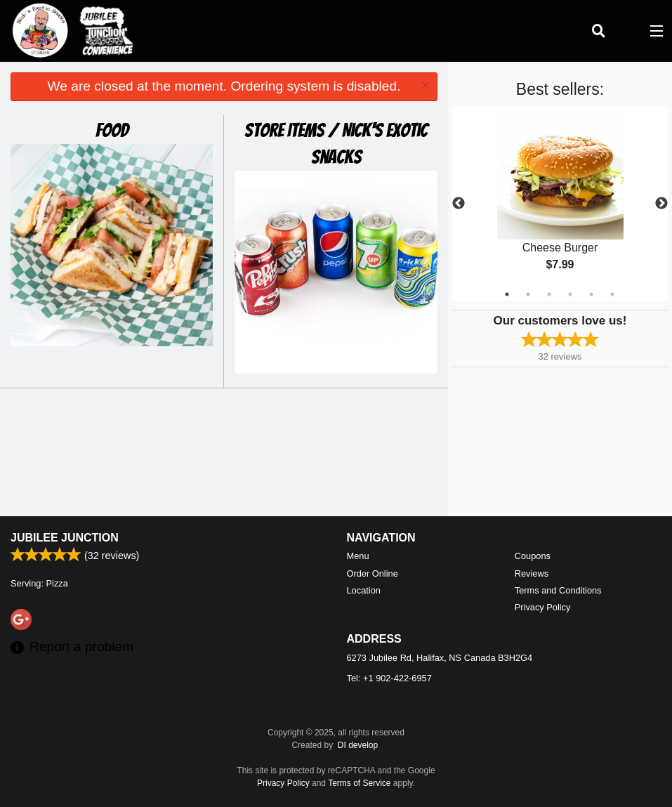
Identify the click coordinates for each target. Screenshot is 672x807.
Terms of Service (359, 783)
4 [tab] (570, 294)
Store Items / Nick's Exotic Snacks (336, 144)
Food (112, 130)
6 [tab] (612, 294)
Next (661, 204)
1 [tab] (507, 294)
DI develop (358, 745)
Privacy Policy (543, 607)
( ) (627, 31)
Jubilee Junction (65, 538)
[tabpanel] (560, 204)
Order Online (373, 573)
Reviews (532, 573)
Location (364, 590)
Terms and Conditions (558, 590)
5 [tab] (591, 294)
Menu (358, 556)
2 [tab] (528, 294)
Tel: (389, 678)
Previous (459, 204)
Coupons (533, 556)
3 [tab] (549, 294)
